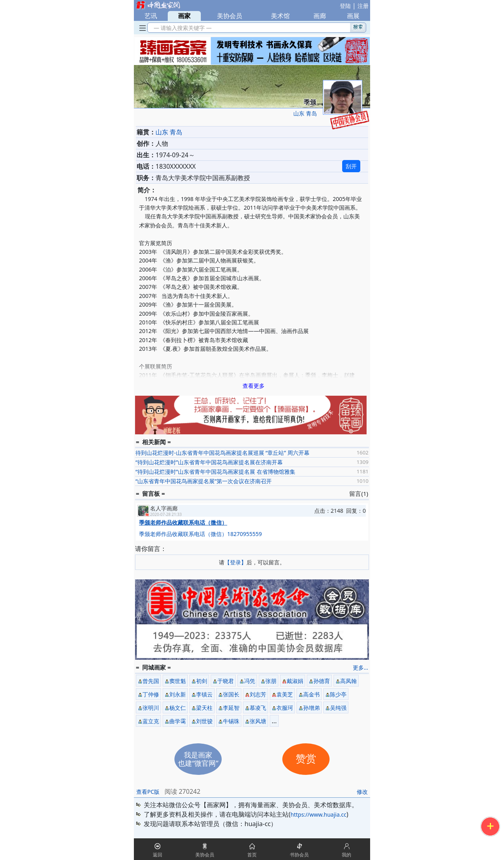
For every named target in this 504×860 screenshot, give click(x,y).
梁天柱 (204, 708)
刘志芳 (258, 694)
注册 (363, 6)
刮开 (351, 166)
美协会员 (230, 16)
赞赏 (306, 759)
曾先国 (151, 681)
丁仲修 (151, 694)
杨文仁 (178, 708)
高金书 (311, 694)
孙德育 (322, 681)
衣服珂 (285, 708)
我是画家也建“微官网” (198, 759)
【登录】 (235, 562)
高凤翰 (348, 681)
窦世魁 (178, 681)
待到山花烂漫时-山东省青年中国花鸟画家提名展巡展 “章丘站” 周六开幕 (222, 453)
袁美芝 (285, 694)
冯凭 (250, 681)
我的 (346, 855)
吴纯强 (338, 708)
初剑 (202, 681)
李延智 (231, 708)
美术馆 (280, 16)
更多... (360, 667)
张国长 (231, 694)
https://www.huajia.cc (319, 814)
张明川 (151, 708)
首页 (252, 855)
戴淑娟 (295, 681)
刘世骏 (204, 721)
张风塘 (258, 721)
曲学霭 (178, 721)
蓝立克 (151, 721)
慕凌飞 (258, 708)
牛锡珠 (231, 721)
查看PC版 (148, 792)
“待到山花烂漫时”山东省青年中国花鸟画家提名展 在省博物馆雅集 (215, 472)
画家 (184, 16)
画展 (353, 16)
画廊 (320, 16)
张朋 (271, 681)
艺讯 (151, 16)
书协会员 (299, 855)
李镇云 (204, 694)
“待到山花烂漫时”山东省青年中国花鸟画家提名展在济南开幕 (209, 462)
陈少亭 (338, 694)
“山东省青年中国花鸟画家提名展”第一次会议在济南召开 (204, 481)
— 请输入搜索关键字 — (181, 28)
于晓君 (226, 681)
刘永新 (178, 694)
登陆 (345, 6)
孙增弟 (311, 708)
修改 (362, 792)
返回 (157, 855)
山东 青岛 (305, 113)
